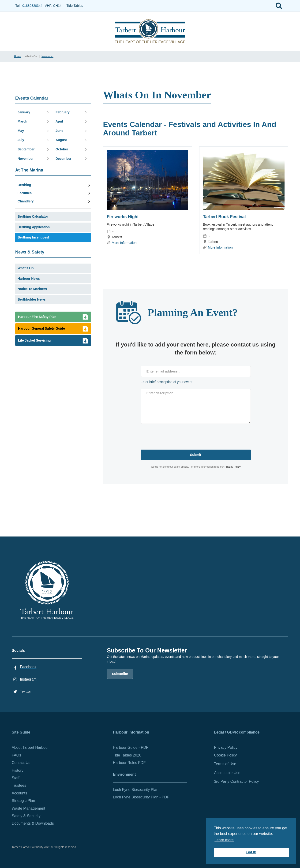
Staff (16, 778)
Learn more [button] (224, 840)
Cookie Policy (225, 755)
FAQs (16, 755)
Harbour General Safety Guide (41, 328)
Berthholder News (32, 299)
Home (17, 56)
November (47, 56)
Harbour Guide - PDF (131, 747)
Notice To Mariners (32, 289)
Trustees (19, 785)
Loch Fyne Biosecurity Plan (136, 790)
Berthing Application (34, 227)
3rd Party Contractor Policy (236, 781)
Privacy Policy (232, 467)
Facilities (25, 193)
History (18, 770)
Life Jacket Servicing (34, 340)
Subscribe (120, 674)
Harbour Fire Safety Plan (37, 317)
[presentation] (176, 436)
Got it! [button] (251, 852)
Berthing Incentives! (33, 237)
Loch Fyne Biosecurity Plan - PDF (141, 797)
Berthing (24, 185)
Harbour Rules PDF (129, 763)
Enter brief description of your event (167, 382)
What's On (26, 268)
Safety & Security (26, 816)
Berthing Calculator (33, 216)
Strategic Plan (23, 801)
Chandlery (26, 201)
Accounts (19, 793)
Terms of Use (225, 764)
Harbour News (29, 279)
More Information (124, 243)
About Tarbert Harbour (30, 747)
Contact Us (21, 763)
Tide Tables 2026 (127, 755)
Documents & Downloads (33, 823)
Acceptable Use (227, 773)
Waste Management (28, 808)
